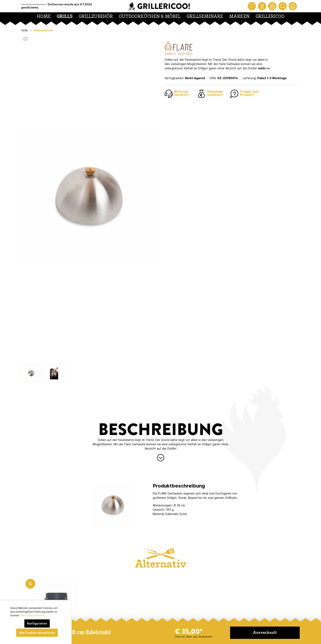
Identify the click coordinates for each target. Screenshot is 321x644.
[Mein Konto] (262, 6)
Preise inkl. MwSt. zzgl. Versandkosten (194, 637)
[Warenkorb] (272, 6)
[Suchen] (283, 6)
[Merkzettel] (252, 6)
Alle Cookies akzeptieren (37, 633)
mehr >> (264, 68)
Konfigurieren (37, 623)
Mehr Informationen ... (34, 615)
